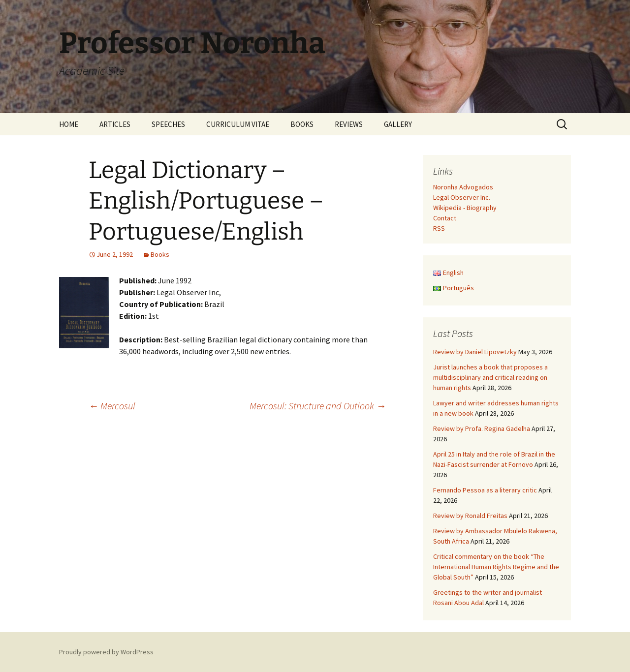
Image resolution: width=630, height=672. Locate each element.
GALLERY (398, 124)
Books (160, 254)
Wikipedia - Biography (465, 208)
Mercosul (112, 406)
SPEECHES (168, 124)
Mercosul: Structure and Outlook (318, 406)
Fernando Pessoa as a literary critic (485, 490)
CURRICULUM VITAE (238, 124)
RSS (439, 228)
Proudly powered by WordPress (106, 652)
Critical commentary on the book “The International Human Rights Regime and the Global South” (496, 567)
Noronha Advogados (463, 187)
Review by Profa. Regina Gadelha (482, 428)
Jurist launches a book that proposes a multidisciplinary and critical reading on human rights (490, 377)
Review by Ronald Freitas (470, 516)
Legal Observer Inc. (462, 197)
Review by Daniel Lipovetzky (475, 352)
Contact (445, 218)
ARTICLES (115, 124)
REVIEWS (349, 124)
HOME (69, 124)
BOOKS (302, 124)
